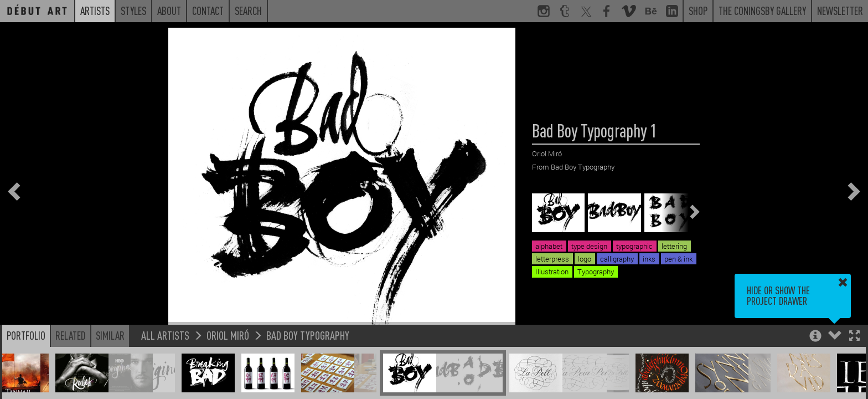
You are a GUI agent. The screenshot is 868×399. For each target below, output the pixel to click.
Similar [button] (110, 335)
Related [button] (71, 335)
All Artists (165, 335)
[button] (854, 337)
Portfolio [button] (26, 335)
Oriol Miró (228, 335)
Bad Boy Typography (308, 335)
